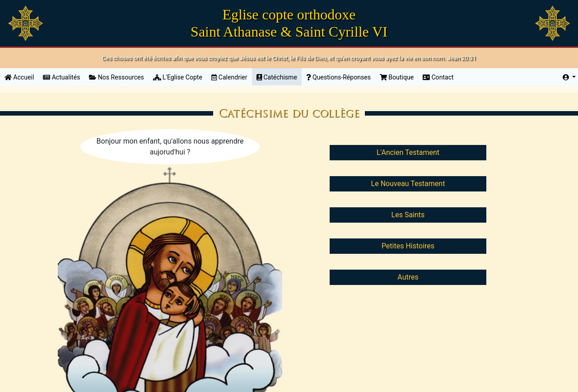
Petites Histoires (408, 246)
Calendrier (229, 77)
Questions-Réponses (338, 77)
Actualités (61, 77)
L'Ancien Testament (408, 152)
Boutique (397, 77)
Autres (408, 277)
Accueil (21, 77)
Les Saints (408, 215)
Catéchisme (277, 77)
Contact (438, 77)
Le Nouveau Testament (408, 184)
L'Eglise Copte (178, 77)
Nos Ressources (116, 77)
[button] (569, 77)
